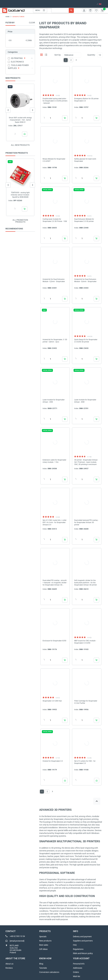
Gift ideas (43, 949)
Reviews (9, 968)
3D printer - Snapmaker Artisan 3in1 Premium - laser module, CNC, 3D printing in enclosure (86, 462)
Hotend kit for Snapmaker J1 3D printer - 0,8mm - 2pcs (55, 341)
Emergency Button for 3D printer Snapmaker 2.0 (86, 100)
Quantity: (91, 55)
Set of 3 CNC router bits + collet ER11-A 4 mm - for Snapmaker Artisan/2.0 (54, 522)
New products (45, 941)
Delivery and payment (82, 937)
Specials (43, 937)
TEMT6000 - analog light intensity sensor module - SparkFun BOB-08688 (20, 195)
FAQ (75, 945)
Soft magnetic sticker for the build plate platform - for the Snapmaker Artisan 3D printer (85, 583)
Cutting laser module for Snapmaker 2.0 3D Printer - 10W (55, 220)
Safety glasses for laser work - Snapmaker (85, 160)
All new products (20, 145)
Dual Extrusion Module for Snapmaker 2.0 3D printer (84, 220)
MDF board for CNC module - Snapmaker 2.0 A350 (85, 642)
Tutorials (43, 968)
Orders (76, 972)
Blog (41, 964)
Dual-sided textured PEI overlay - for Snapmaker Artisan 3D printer (86, 522)
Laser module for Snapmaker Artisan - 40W (85, 401)
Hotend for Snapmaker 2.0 (53, 761)
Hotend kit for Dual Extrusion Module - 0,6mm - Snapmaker (85, 280)
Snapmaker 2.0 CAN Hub (52, 701)
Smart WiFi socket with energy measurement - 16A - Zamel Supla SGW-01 (20, 120)
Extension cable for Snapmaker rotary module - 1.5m (54, 461)
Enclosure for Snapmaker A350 (54, 641)
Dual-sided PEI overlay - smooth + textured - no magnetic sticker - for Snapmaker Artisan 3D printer (55, 583)
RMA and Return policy (83, 953)
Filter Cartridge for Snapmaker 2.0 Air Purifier (86, 702)
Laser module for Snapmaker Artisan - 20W (54, 401)
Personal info (79, 964)
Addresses (78, 968)
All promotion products (20, 221)
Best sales (44, 945)
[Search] (63, 10)
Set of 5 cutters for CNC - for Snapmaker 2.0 (85, 762)
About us (9, 964)
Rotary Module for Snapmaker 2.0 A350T (54, 160)
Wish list (77, 976)
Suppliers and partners (83, 941)
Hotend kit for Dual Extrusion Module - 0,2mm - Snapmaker (54, 280)
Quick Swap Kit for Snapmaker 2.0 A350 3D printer (86, 341)
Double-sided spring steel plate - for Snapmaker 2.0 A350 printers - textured (55, 101)
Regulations (78, 949)
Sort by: (58, 55)
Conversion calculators (49, 972)
